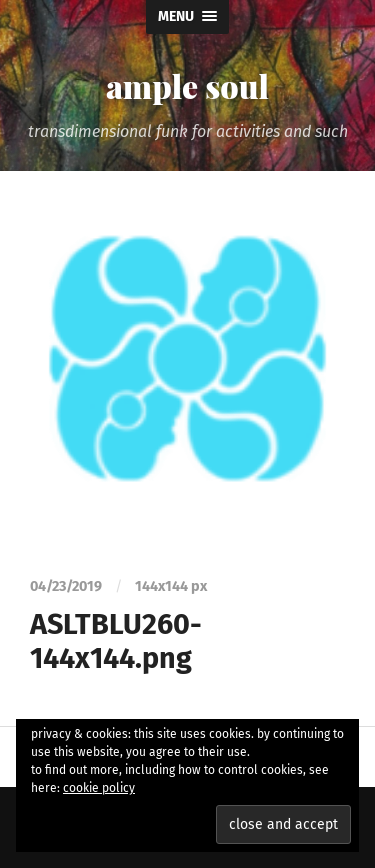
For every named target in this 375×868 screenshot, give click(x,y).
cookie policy (99, 788)
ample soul (187, 85)
